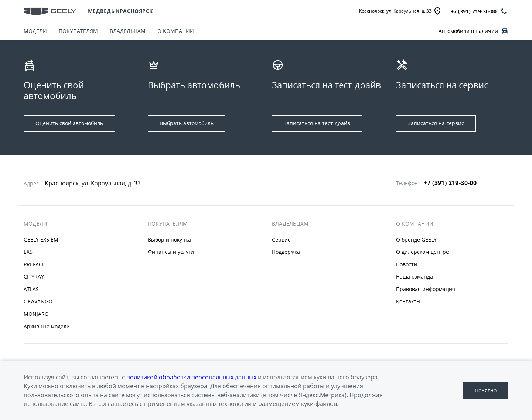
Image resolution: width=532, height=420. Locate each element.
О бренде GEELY (416, 240)
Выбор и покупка (169, 240)
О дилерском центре (422, 252)
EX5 (28, 252)
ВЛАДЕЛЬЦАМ (128, 31)
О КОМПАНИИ (176, 31)
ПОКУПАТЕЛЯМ (78, 31)
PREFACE (34, 264)
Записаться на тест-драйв (317, 123)
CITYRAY (34, 276)
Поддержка (286, 252)
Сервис (281, 240)
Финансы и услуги (171, 252)
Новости (407, 264)
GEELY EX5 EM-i (43, 240)
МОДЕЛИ (35, 31)
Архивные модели (47, 326)
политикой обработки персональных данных (191, 377)
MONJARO (36, 314)
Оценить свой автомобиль (69, 123)
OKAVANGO (38, 301)
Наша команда (415, 276)
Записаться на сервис (436, 123)
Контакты (408, 301)
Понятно (486, 390)
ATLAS (31, 289)
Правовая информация (426, 289)
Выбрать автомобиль (187, 123)
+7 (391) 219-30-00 (450, 183)
